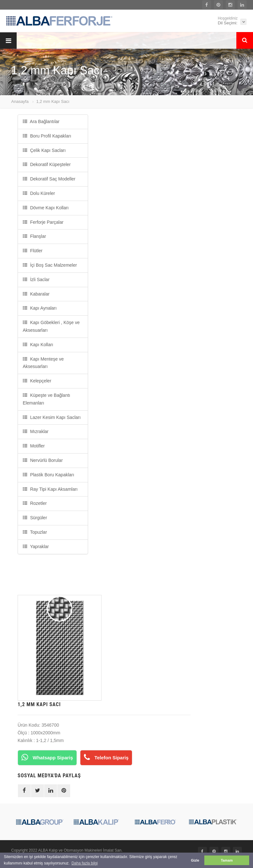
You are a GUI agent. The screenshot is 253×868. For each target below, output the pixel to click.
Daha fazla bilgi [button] (85, 863)
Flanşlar (34, 236)
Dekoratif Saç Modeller (49, 179)
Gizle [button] (195, 860)
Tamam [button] (227, 860)
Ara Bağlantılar (41, 121)
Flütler (33, 251)
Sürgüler (35, 518)
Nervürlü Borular (43, 460)
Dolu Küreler (39, 193)
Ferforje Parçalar (43, 222)
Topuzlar (35, 532)
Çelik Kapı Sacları (44, 150)
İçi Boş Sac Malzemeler (50, 265)
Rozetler (35, 503)
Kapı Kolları (38, 345)
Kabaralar (36, 294)
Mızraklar (36, 431)
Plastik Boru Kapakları (49, 475)
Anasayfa (20, 101)
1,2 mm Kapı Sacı (53, 101)
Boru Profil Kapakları (47, 136)
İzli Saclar (36, 280)
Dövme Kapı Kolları (46, 208)
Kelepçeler (37, 381)
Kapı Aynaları (40, 308)
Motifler (34, 446)
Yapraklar (36, 547)
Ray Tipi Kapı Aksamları (50, 489)
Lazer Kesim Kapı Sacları (52, 417)
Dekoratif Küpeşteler (47, 164)
